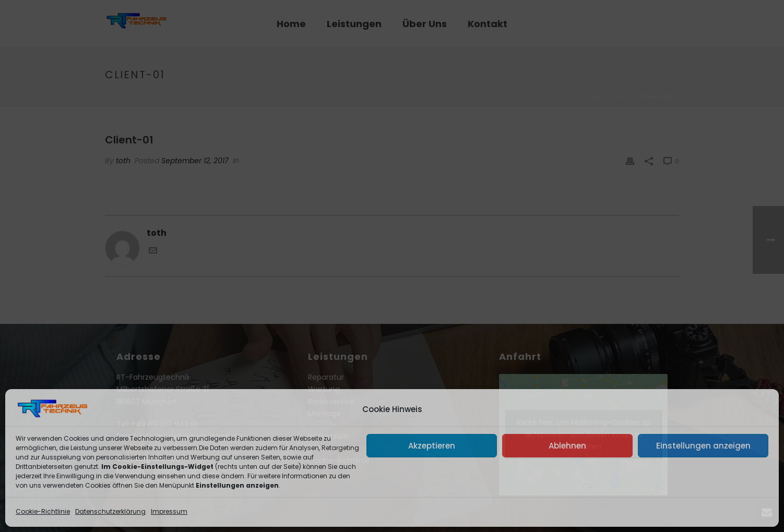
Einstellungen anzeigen (703, 446)
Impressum (169, 511)
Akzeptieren (432, 446)
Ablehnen (567, 446)
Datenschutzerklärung (110, 511)
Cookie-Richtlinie (43, 511)
